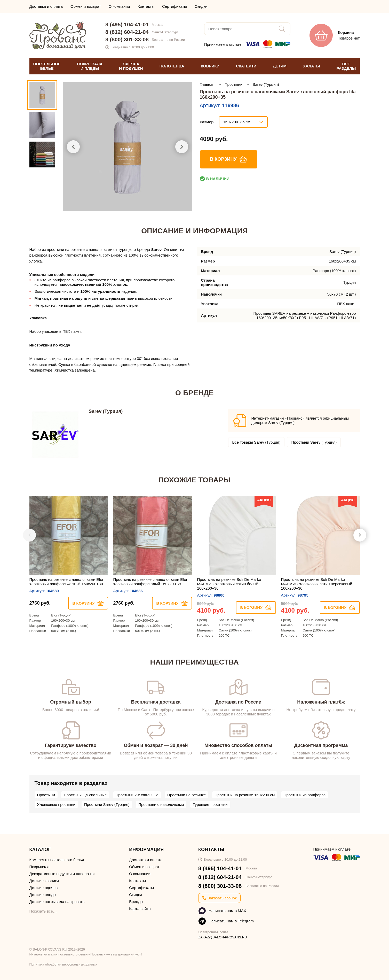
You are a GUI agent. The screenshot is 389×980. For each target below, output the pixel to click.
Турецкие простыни (210, 804)
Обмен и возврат (86, 6)
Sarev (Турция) (266, 84)
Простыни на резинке (186, 795)
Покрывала (39, 867)
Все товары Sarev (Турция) (256, 442)
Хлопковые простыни (56, 804)
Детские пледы (43, 895)
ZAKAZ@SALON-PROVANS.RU (223, 937)
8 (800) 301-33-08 (127, 39)
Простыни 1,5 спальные (85, 795)
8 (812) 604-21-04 (127, 32)
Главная (208, 84)
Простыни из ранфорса (305, 795)
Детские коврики (44, 881)
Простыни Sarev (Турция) (314, 442)
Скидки (201, 6)
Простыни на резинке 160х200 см (245, 795)
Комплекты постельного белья (57, 860)
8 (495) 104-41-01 (127, 24)
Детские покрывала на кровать (57, 902)
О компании (119, 6)
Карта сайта (140, 909)
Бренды (136, 902)
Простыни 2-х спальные (137, 795)
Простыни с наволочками (161, 804)
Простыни (234, 84)
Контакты (146, 6)
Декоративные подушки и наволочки (62, 874)
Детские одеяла (44, 888)
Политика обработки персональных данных (63, 964)
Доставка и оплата (46, 6)
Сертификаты (174, 6)
